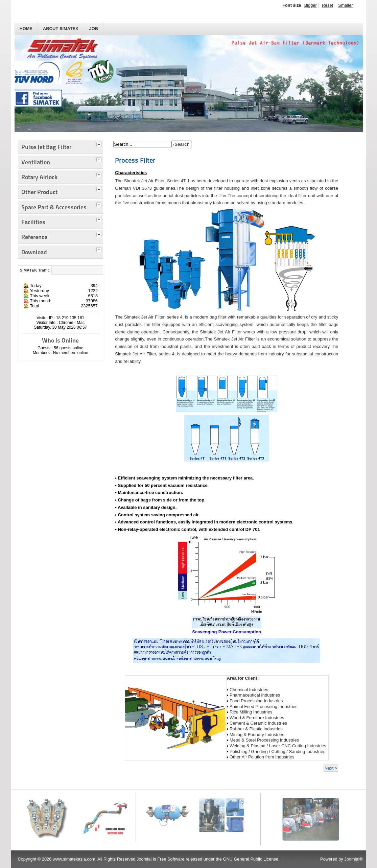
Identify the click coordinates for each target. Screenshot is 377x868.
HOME (26, 29)
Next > (331, 768)
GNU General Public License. (251, 859)
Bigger (311, 5)
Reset (327, 5)
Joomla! (144, 859)
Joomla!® (353, 859)
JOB (94, 29)
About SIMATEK (61, 29)
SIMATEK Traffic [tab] (35, 270)
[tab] (100, 144)
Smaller (345, 5)
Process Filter (135, 160)
